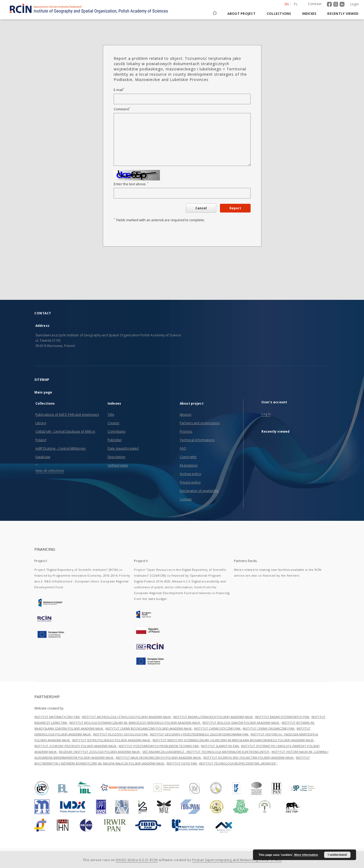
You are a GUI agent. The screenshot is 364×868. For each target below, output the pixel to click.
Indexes (309, 14)
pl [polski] (296, 4)
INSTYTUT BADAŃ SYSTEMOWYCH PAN (282, 717)
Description (116, 457)
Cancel (201, 208)
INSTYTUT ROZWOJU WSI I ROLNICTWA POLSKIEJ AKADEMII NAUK (249, 758)
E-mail (119, 90)
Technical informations (197, 440)
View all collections (50, 471)
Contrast (315, 4)
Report (235, 208)
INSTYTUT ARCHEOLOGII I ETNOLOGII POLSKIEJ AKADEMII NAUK (127, 717)
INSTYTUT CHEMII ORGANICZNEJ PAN (269, 728)
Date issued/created (123, 448)
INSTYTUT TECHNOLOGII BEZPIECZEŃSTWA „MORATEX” (238, 763)
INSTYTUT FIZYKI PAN (182, 763)
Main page (43, 392)
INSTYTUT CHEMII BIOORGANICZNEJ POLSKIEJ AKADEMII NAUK (149, 728)
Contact (186, 499)
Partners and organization (200, 423)
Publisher (115, 440)
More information (306, 855)
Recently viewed (343, 14)
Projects (186, 431)
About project (241, 14)
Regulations (189, 465)
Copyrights (188, 457)
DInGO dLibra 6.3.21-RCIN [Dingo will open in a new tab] (137, 860)
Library (41, 423)
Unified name (118, 465)
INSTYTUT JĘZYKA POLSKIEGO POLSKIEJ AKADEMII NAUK (112, 740)
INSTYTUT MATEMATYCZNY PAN (57, 717)
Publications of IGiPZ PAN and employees (67, 415)
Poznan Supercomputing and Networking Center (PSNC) (237, 860)
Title (111, 415)
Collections (279, 14)
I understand (337, 855)
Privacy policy (190, 482)
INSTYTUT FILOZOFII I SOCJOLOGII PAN (121, 734)
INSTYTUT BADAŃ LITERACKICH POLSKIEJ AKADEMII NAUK (213, 717)
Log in (266, 414)
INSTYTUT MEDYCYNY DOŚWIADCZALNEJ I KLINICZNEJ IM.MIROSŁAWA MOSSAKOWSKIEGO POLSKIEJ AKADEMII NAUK (233, 740)
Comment (122, 109)
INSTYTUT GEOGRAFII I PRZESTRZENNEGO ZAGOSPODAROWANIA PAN (199, 734)
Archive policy (190, 474)
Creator (114, 423)
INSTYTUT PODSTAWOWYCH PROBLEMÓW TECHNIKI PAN (159, 746)
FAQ (183, 448)
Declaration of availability (199, 491)
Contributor (117, 431)
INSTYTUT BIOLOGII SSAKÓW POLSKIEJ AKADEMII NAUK (241, 723)
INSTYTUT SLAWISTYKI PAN (220, 746)
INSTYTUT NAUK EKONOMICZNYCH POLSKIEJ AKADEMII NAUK (159, 758)
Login (354, 4)
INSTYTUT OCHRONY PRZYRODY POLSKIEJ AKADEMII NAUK (76, 746)
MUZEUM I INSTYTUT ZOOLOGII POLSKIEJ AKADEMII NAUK (100, 752)
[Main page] (214, 14)
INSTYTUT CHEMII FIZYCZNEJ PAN (218, 728)
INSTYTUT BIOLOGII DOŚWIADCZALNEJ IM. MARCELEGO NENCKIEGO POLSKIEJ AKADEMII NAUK (135, 723)
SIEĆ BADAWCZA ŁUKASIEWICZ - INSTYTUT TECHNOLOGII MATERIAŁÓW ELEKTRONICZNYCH (206, 752)
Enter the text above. (131, 184)
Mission (186, 415)
